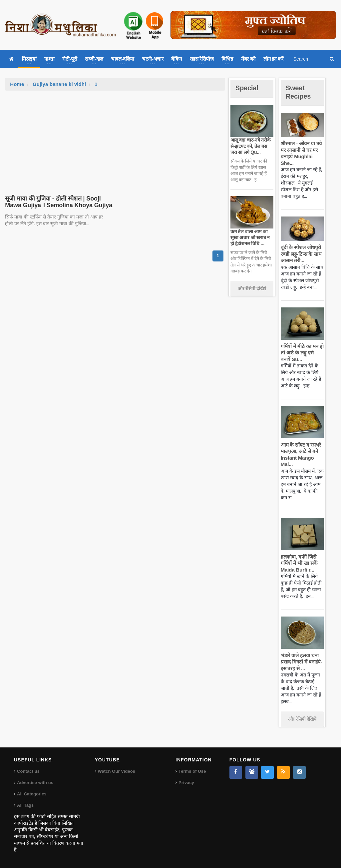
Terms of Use (192, 771)
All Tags (25, 805)
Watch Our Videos (116, 771)
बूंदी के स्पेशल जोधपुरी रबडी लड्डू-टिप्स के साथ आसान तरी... (301, 254)
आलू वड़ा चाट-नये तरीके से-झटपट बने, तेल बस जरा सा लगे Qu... (252, 146)
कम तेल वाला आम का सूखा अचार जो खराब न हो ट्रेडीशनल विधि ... (250, 237)
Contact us (28, 771)
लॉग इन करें (273, 59)
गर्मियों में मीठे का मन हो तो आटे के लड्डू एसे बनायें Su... (302, 353)
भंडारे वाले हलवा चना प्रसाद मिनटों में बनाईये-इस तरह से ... (301, 662)
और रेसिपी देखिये (252, 288)
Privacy (186, 783)
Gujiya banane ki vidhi (59, 84)
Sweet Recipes (299, 92)
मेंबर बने (248, 59)
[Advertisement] (115, 141)
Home (17, 84)
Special (248, 88)
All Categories (31, 794)
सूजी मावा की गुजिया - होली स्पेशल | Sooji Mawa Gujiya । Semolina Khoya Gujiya (57, 202)
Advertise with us (35, 783)
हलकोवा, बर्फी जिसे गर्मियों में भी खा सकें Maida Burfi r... (299, 563)
